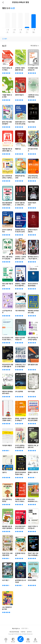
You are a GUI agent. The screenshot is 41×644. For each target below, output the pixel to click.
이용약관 (23, 632)
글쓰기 (20, 639)
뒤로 (3, 2)
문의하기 (29, 632)
